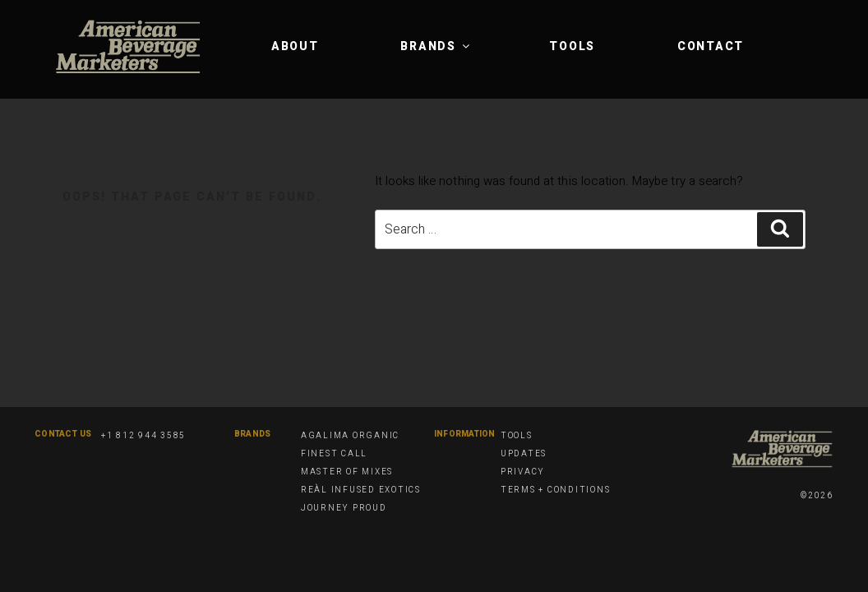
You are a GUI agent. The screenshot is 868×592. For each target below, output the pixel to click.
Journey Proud (344, 508)
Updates (524, 454)
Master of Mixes (347, 472)
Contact (711, 46)
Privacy (523, 472)
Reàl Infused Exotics (361, 490)
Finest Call (334, 454)
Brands (436, 46)
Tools (572, 46)
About (295, 46)
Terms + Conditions (556, 490)
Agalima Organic (350, 436)
